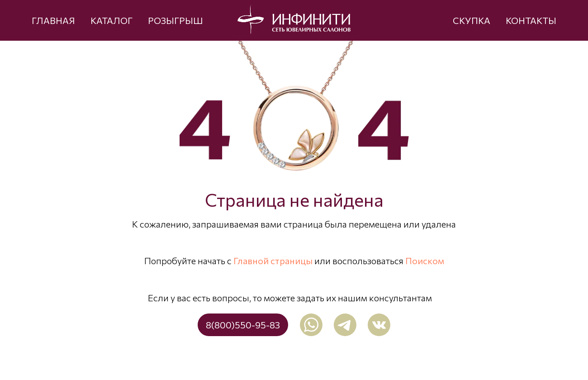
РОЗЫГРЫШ (175, 20)
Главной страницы (273, 261)
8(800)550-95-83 (243, 325)
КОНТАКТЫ (531, 20)
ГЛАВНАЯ (53, 20)
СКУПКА (472, 20)
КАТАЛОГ (111, 20)
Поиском (425, 261)
